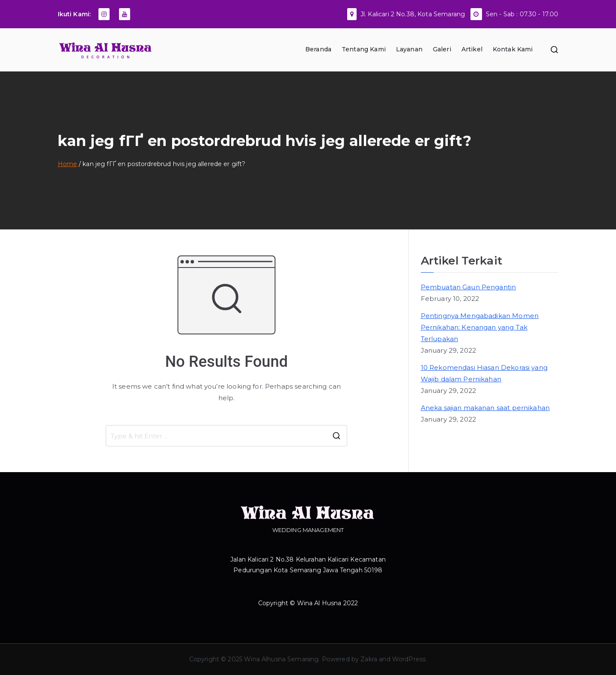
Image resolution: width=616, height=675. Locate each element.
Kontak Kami (513, 49)
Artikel (472, 49)
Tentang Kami (364, 49)
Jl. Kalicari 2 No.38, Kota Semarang (413, 14)
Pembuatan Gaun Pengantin (469, 287)
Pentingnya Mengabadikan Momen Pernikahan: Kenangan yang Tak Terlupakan (480, 327)
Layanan (409, 49)
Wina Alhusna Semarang (281, 659)
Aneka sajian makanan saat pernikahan (485, 408)
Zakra (369, 659)
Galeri (442, 49)
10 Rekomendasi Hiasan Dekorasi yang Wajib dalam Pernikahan (484, 373)
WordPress (409, 659)
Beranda (318, 49)
